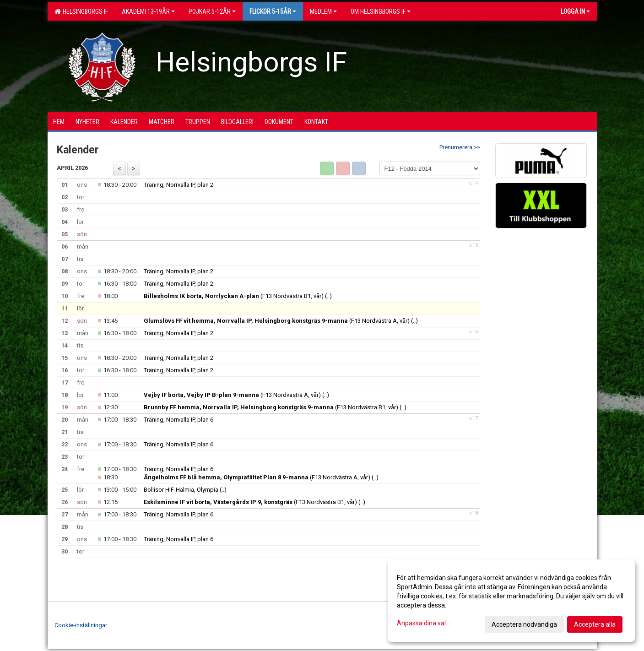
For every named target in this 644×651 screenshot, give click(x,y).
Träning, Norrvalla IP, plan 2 (179, 185)
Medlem (323, 11)
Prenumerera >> (460, 147)
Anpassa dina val (421, 623)
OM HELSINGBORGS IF (381, 11)
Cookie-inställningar (81, 625)
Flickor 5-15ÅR (273, 11)
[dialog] (511, 601)
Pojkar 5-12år (212, 11)
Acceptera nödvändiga (524, 624)
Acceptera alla (595, 624)
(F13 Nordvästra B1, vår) (234, 296)
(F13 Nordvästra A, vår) (277, 321)
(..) (328, 296)
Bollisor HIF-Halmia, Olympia (181, 490)
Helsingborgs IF (81, 11)
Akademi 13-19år (148, 11)
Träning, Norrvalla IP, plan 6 (179, 420)
